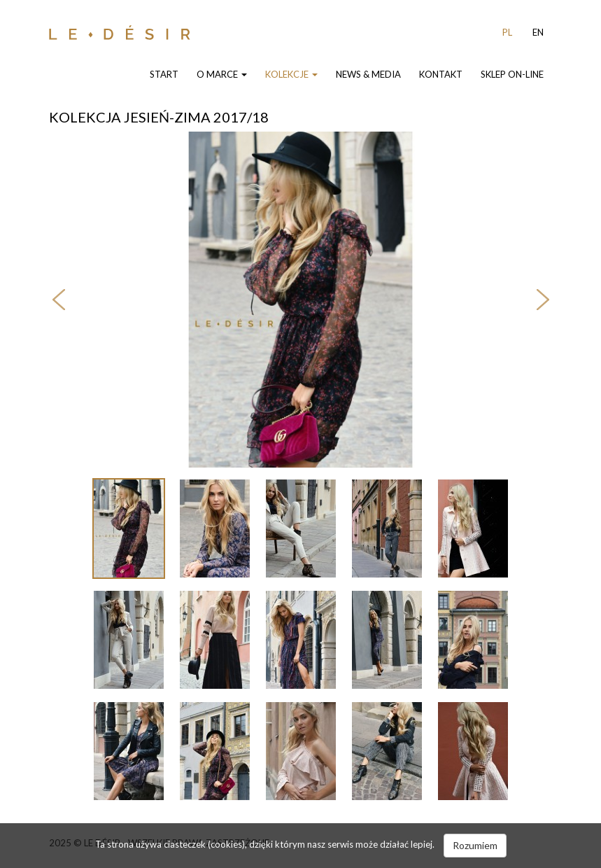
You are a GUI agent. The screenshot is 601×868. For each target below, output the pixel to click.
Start (164, 74)
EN (538, 32)
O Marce (222, 74)
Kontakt (441, 74)
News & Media (368, 74)
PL (507, 32)
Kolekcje (291, 74)
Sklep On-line (512, 74)
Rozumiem (475, 845)
